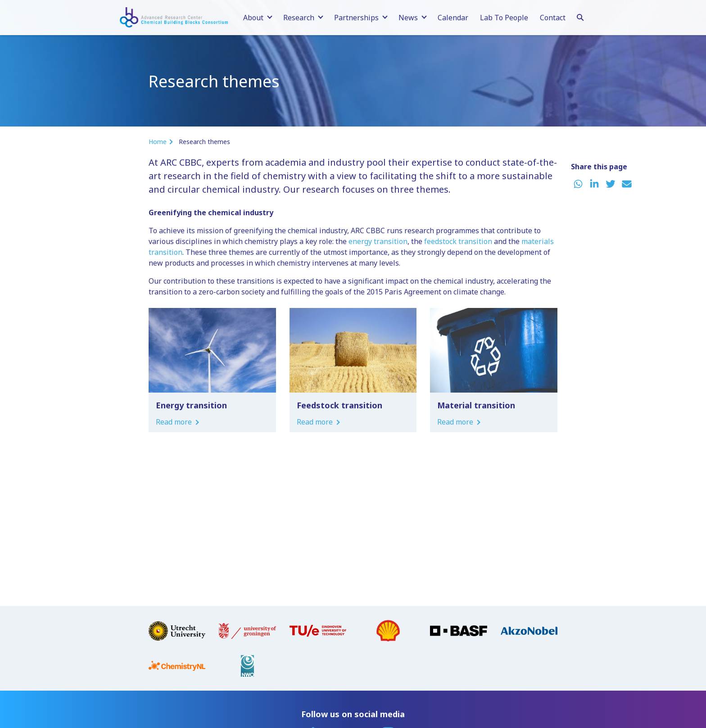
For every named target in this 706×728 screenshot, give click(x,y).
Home (158, 142)
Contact (553, 18)
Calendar (453, 18)
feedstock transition (458, 241)
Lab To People (504, 18)
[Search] (580, 16)
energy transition (378, 241)
